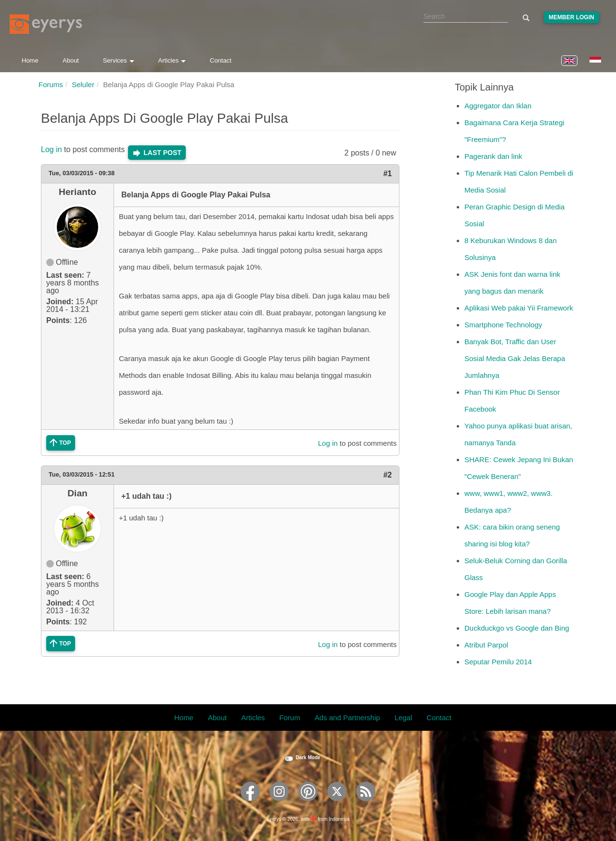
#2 (387, 475)
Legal (404, 718)
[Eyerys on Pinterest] (308, 804)
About (71, 60)
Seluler (83, 84)
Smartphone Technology (503, 325)
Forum (289, 718)
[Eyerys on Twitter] (337, 804)
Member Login (571, 17)
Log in (51, 149)
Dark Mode (308, 757)
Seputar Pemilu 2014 (498, 662)
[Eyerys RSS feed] (366, 804)
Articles (172, 60)
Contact (221, 60)
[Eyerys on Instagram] (279, 804)
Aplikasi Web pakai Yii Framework (519, 308)
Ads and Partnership (347, 718)
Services (119, 60)
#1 (387, 174)
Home (30, 60)
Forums (51, 84)
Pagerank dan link (493, 156)
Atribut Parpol (486, 645)
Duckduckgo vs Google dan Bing (517, 628)
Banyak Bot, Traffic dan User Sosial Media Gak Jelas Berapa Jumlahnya (515, 358)
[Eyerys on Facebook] (250, 804)
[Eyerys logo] (46, 24)
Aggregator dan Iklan (498, 106)
